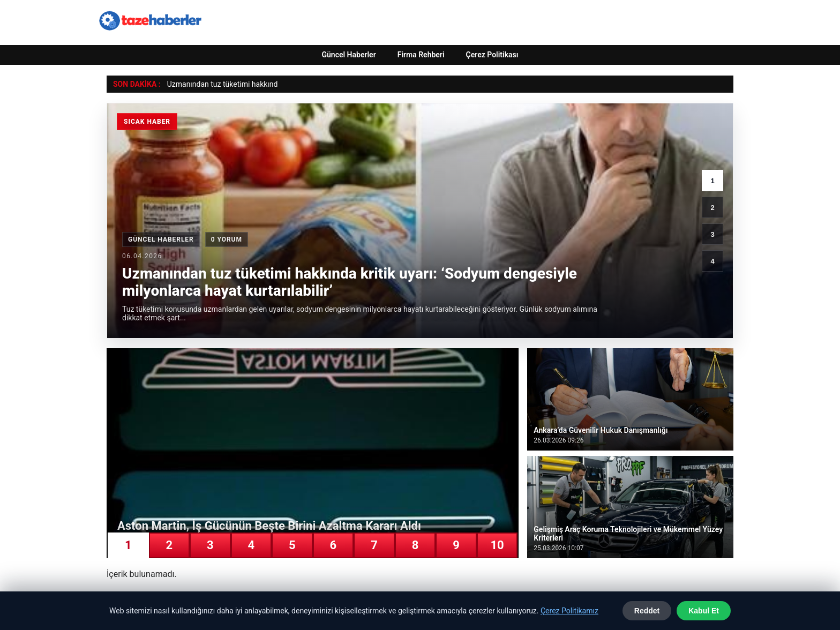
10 (497, 545)
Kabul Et (704, 611)
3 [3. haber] (712, 234)
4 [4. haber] (712, 261)
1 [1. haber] (712, 181)
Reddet (647, 611)
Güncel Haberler (348, 55)
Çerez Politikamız (569, 611)
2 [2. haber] (712, 208)
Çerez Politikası (492, 55)
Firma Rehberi (421, 55)
